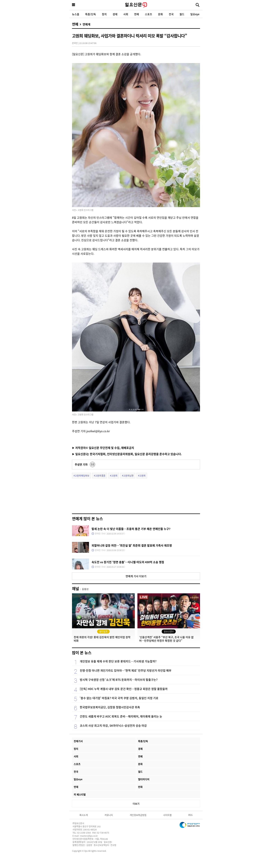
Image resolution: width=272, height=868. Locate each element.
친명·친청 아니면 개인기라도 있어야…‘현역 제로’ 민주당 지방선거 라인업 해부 (126, 670)
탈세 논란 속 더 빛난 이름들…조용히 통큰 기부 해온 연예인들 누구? (131, 529)
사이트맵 (167, 815)
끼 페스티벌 (80, 794)
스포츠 (148, 14)
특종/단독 (91, 14)
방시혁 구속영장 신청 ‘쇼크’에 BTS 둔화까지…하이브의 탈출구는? (119, 680)
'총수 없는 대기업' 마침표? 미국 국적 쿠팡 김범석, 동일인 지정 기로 (119, 698)
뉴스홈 (76, 14)
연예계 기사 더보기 (136, 576)
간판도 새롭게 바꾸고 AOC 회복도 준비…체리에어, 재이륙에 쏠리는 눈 (121, 716)
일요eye (195, 14)
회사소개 (84, 815)
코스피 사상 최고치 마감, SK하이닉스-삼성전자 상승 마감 (113, 725)
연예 (137, 14)
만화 (140, 787)
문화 (160, 14)
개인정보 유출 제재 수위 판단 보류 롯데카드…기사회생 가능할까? (118, 661)
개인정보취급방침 (138, 815)
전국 (171, 14)
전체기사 (78, 741)
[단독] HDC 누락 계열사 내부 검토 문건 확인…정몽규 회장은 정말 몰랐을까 (124, 689)
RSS (190, 815)
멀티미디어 (144, 779)
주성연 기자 (81, 464)
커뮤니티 (109, 815)
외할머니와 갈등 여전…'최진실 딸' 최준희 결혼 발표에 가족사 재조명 (132, 545)
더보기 (136, 804)
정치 (104, 14)
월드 (182, 14)
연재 (76, 787)
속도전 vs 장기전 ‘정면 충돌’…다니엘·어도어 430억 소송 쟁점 (128, 562)
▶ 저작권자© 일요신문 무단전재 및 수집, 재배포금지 (103, 448)
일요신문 (136, 5)
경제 (115, 14)
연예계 (86, 24)
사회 (126, 14)
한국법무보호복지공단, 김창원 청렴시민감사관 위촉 (110, 707)
